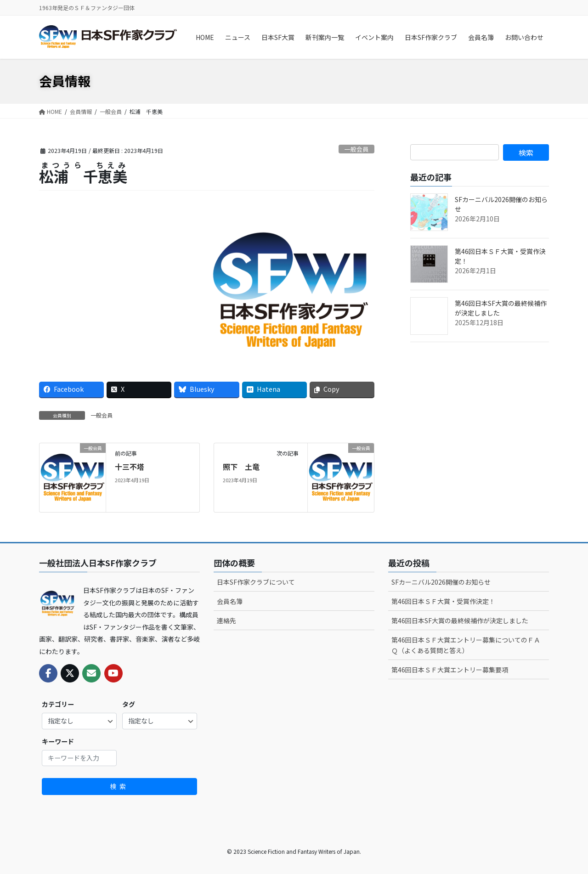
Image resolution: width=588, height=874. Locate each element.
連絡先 (226, 620)
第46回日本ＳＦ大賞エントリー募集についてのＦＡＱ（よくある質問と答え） (466, 645)
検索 (119, 786)
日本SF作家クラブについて (256, 582)
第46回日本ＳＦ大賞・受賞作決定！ (443, 601)
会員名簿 (230, 601)
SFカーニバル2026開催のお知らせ (441, 582)
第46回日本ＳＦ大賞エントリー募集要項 (450, 670)
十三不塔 (130, 467)
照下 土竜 (241, 467)
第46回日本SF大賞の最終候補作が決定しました (460, 620)
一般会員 (356, 149)
